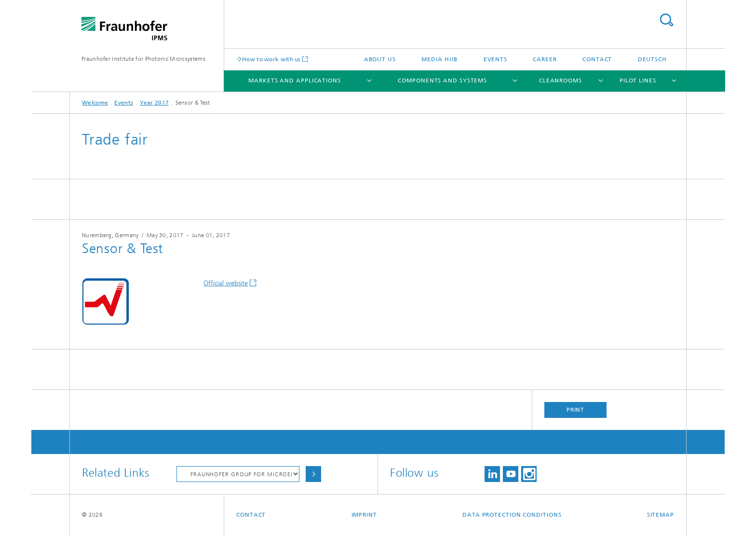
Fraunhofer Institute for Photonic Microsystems (143, 59)
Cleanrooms (560, 80)
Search (666, 20)
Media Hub (439, 59)
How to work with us (271, 59)
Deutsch (652, 59)
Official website (226, 283)
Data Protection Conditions (512, 515)
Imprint (364, 515)
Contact (597, 59)
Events (495, 59)
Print (576, 410)
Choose (313, 474)
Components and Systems (442, 80)
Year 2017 (155, 103)
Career (545, 59)
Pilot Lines (638, 80)
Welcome (95, 103)
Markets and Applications (295, 80)
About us (380, 59)
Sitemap (661, 515)
